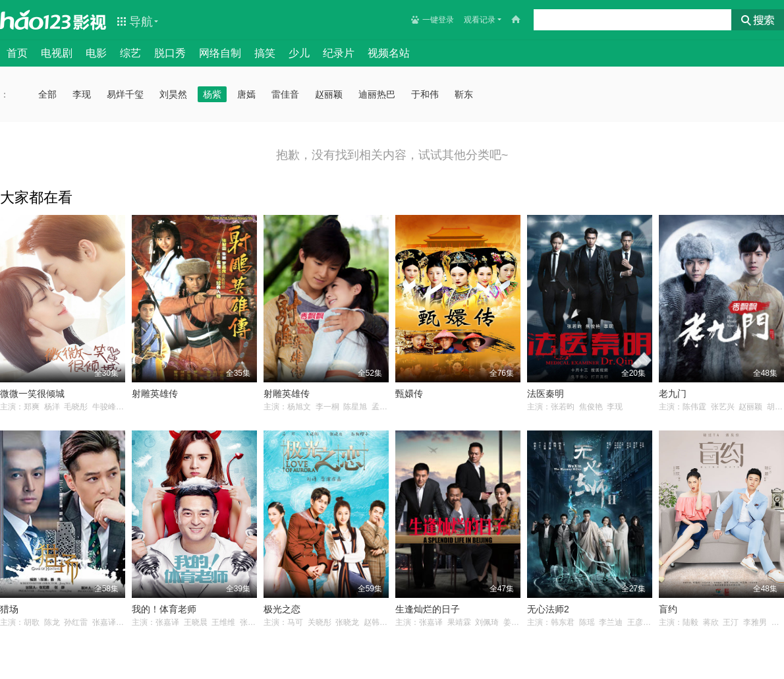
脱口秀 (170, 53)
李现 (82, 94)
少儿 (299, 53)
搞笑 (265, 53)
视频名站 (389, 53)
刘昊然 (173, 94)
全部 (47, 94)
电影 (96, 53)
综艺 (130, 53)
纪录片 (339, 53)
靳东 (464, 94)
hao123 (36, 20)
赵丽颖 (329, 94)
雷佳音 (285, 94)
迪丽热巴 (377, 94)
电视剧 (57, 53)
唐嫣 (246, 94)
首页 (17, 53)
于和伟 (425, 94)
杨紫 (212, 94)
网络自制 (220, 53)
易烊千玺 (125, 94)
